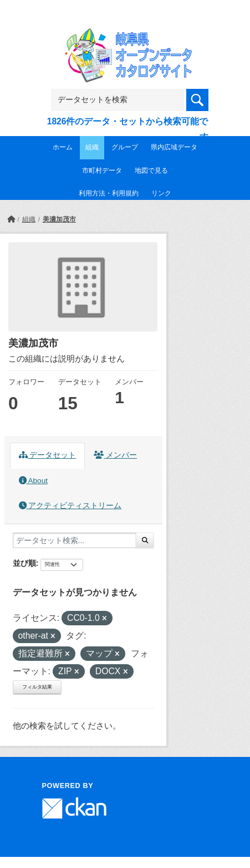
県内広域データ (174, 147)
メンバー (115, 455)
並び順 (24, 563)
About (33, 481)
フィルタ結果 (37, 687)
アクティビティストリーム (70, 506)
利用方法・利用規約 (109, 193)
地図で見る (151, 170)
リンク (161, 193)
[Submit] (145, 540)
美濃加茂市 (59, 219)
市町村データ (102, 170)
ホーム (63, 147)
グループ (125, 147)
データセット (48, 455)
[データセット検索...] (75, 540)
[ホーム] (11, 219)
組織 (92, 147)
